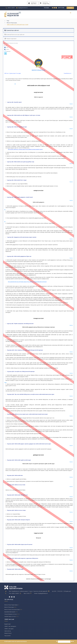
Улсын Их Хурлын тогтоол (11, 614)
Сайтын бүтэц (8, 631)
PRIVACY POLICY (8, 633)
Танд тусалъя (7, 636)
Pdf (6, 45)
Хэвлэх (7, 49)
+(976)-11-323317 (11, 8)
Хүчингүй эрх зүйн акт (12, 30)
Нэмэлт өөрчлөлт (11, 39)
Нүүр (8, 21)
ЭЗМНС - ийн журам (9, 629)
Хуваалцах (7, 51)
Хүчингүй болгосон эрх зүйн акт (15, 35)
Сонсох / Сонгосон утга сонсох (11, 43)
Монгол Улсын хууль (12, 23)
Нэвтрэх (70, 8)
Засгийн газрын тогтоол (10, 616)
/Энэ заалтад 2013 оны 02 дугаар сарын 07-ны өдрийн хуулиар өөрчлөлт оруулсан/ (27, 282)
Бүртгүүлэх (61, 8)
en (71, 13)
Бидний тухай (7, 624)
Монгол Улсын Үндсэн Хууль (11, 605)
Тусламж (47, 8)
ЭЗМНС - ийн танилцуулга (10, 626)
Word (6, 47)
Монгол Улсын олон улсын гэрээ (12, 610)
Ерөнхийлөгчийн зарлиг (10, 612)
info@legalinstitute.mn (23, 8)
